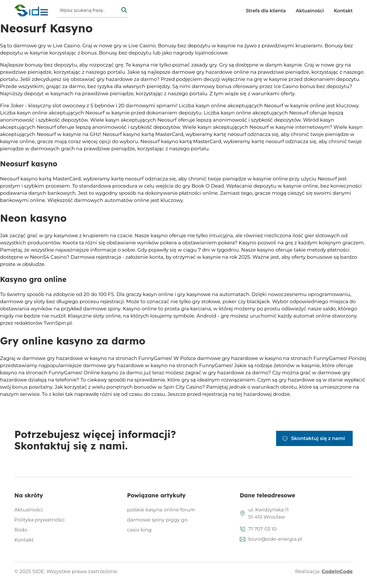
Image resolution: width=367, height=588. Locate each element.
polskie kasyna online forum (161, 510)
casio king (139, 530)
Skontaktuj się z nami (318, 438)
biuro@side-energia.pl (275, 539)
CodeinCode (337, 571)
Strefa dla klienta (266, 11)
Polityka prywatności (39, 520)
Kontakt (343, 11)
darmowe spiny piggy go (157, 520)
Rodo (21, 530)
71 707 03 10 (262, 529)
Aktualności (310, 11)
